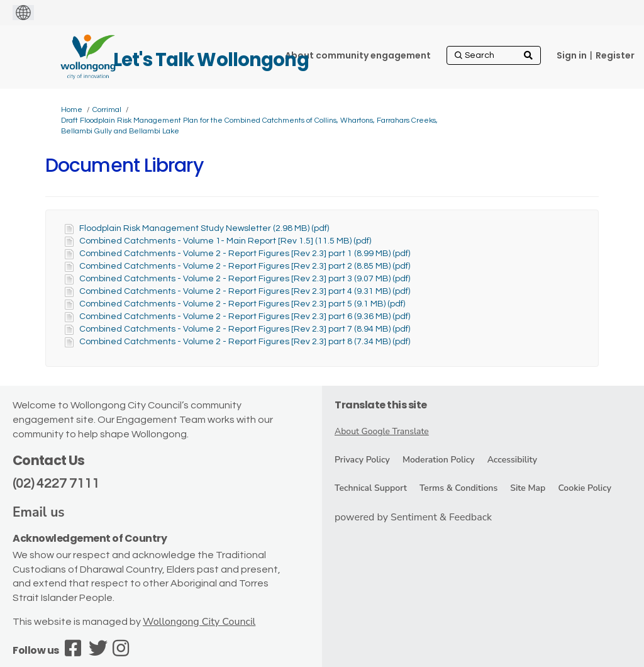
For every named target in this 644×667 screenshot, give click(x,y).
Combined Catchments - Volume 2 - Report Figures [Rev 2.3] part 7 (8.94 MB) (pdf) (245, 329)
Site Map (528, 488)
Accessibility (512, 460)
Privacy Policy (362, 460)
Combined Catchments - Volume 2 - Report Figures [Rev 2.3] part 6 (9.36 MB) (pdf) (245, 317)
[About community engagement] (358, 55)
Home (72, 110)
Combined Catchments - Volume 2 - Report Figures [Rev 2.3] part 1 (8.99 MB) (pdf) (245, 254)
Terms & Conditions (458, 488)
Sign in (572, 55)
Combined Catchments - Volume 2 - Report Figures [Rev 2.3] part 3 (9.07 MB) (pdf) (245, 279)
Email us (39, 512)
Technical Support (371, 488)
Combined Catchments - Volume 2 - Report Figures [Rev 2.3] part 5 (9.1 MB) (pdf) (242, 304)
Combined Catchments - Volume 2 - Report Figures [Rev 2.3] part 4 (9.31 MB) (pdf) (245, 291)
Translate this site (381, 405)
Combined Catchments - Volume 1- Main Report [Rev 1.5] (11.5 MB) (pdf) (225, 241)
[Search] (494, 55)
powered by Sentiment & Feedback (413, 517)
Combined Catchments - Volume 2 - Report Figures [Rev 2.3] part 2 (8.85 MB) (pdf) (245, 266)
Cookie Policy (585, 488)
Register (615, 55)
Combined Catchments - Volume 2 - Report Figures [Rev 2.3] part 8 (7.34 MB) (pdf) (245, 342)
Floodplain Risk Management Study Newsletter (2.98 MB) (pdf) (204, 228)
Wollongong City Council (199, 622)
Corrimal (107, 110)
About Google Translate (382, 431)
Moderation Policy (439, 460)
